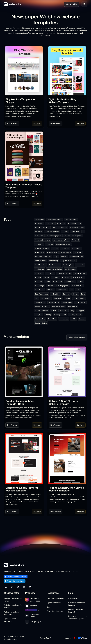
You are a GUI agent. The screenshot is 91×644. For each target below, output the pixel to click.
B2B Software (62, 290)
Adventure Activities (42, 228)
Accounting (39, 223)
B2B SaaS (50, 290)
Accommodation (71, 219)
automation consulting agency (58, 286)
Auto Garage (40, 286)
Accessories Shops (55, 219)
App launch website (68, 261)
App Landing (54, 261)
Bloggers (81, 311)
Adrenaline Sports (74, 223)
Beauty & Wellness (58, 306)
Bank (83, 294)
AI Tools (55, 248)
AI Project (75, 240)
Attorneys (39, 282)
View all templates (77, 337)
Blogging (38, 315)
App (56, 257)
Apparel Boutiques (77, 257)
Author (80, 282)
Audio (48, 282)
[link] (24, 101)
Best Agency (73, 306)
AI (83, 232)
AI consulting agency (54, 236)
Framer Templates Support (76, 611)
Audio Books (58, 282)
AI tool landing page (42, 248)
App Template (68, 265)
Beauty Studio (80, 302)
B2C (72, 290)
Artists (47, 277)
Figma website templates (10, 620)
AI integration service (43, 240)
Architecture (40, 269)
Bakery (75, 294)
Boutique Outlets (41, 323)
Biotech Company (41, 311)
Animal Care (39, 252)
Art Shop (56, 277)
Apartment (78, 252)
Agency (65, 232)
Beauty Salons (40, 302)
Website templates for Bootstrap (13, 613)
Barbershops (46, 298)
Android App (77, 248)
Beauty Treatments (42, 306)
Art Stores (66, 277)
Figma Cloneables (54, 603)
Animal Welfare (66, 252)
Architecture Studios (55, 269)
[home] (12, 4)
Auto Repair (39, 290)
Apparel (64, 257)
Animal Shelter (52, 252)
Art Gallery (39, 273)
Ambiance (65, 248)
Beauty (68, 298)
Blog (72, 311)
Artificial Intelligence (64, 273)
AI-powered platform (61, 240)
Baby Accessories (42, 294)
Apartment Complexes (43, 257)
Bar (36, 298)
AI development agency (73, 236)
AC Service (61, 223)
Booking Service (60, 315)
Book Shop (52, 319)
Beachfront (58, 298)
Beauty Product (79, 298)
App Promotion (54, 265)
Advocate (39, 232)
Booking (48, 315)
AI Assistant (39, 236)
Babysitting (55, 294)
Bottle (74, 319)
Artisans (38, 277)
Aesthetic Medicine (52, 232)
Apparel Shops (40, 261)
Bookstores (64, 319)
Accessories (40, 219)
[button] (84, 4)
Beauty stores (67, 302)
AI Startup (49, 244)
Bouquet (82, 319)
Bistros (54, 311)
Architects (80, 265)
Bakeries (66, 294)
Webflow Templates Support (77, 604)
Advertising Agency (60, 228)
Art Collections (70, 269)
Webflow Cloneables (55, 598)
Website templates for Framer (13, 600)
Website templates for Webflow (13, 606)
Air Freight (39, 244)
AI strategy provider (63, 244)
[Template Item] (24, 71)
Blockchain (64, 311)
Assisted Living (78, 277)
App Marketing (40, 265)
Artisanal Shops (80, 273)
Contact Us (73, 598)
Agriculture (75, 232)
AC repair (50, 223)
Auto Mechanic (77, 286)
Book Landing (40, 319)
